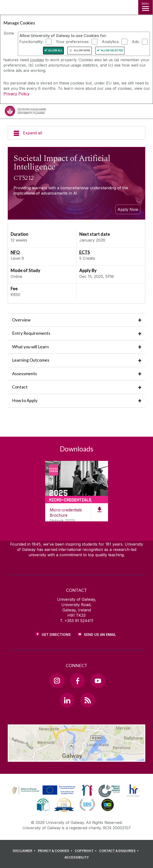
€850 (15, 295)
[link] (43, 790)
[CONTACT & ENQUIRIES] (120, 851)
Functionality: (31, 42)
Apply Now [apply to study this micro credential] (128, 209)
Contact (20, 387)
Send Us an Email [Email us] (100, 635)
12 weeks (19, 240)
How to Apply (25, 400)
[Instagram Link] (57, 681)
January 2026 (92, 240)
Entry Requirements (31, 333)
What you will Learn (30, 347)
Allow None (82, 50)
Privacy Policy (16, 94)
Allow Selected (112, 50)
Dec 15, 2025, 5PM (97, 276)
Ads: (136, 42)
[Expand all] (76, 133)
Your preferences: (73, 42)
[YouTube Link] (98, 681)
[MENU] (146, 7)
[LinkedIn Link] (67, 700)
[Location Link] (77, 758)
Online (16, 276)
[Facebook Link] (77, 681)
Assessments (25, 374)
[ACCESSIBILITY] (77, 857)
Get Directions (56, 635)
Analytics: (111, 42)
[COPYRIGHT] (86, 851)
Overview (21, 320)
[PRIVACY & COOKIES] (56, 851)
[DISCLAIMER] (25, 851)
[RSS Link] (88, 700)
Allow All (55, 50)
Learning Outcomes (31, 360)
